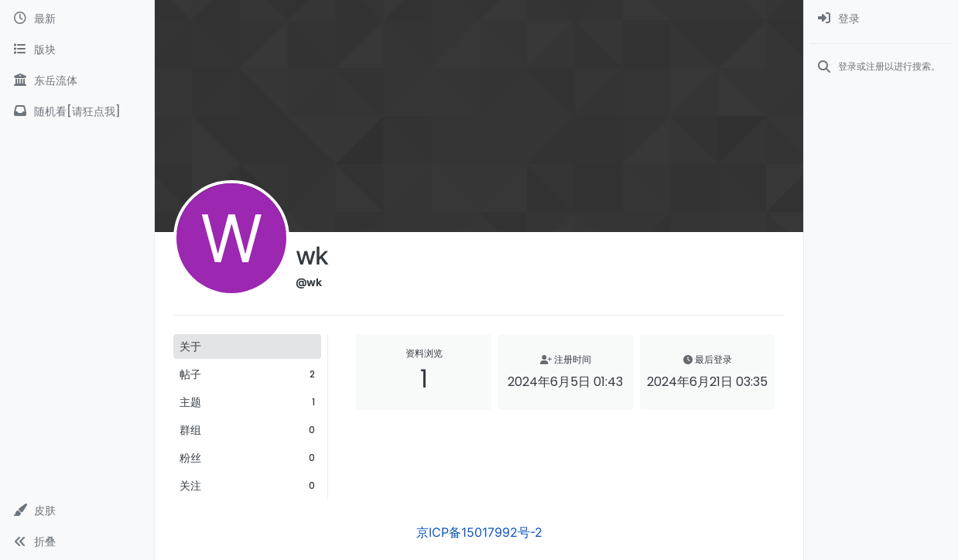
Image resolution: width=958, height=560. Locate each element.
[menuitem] (881, 19)
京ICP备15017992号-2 (479, 532)
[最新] (77, 19)
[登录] (881, 19)
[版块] (77, 50)
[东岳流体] (77, 80)
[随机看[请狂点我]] (77, 111)
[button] (77, 510)
